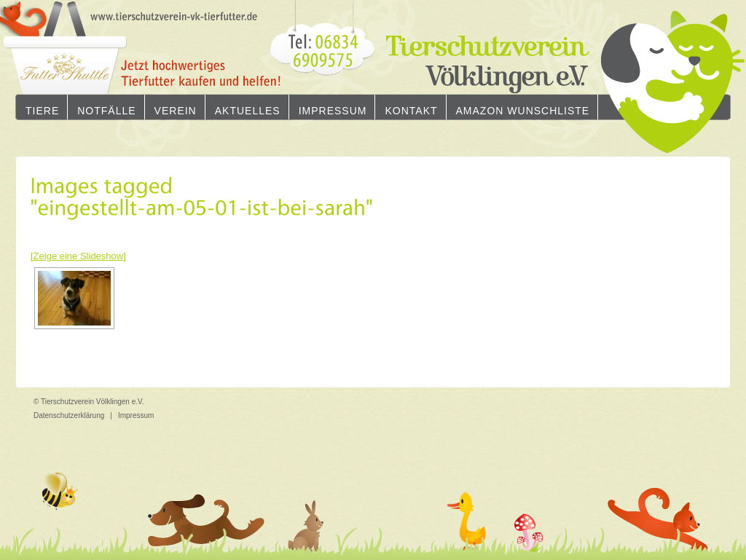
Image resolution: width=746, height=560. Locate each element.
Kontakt (411, 111)
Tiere (42, 111)
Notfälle (106, 111)
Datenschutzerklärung (69, 415)
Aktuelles (248, 111)
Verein (176, 111)
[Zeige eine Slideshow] (78, 256)
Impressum (333, 111)
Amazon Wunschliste (523, 111)
